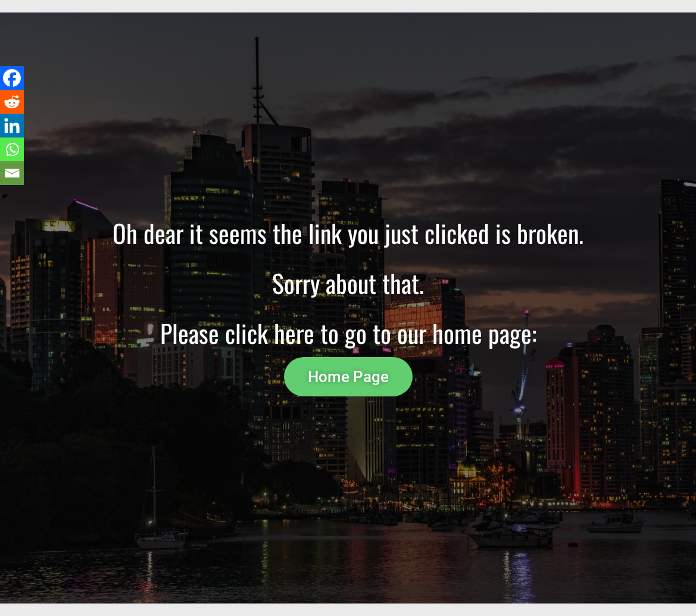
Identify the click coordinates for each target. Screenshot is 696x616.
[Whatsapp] (12, 149)
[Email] (12, 173)
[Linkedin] (12, 126)
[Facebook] (12, 78)
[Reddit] (12, 102)
